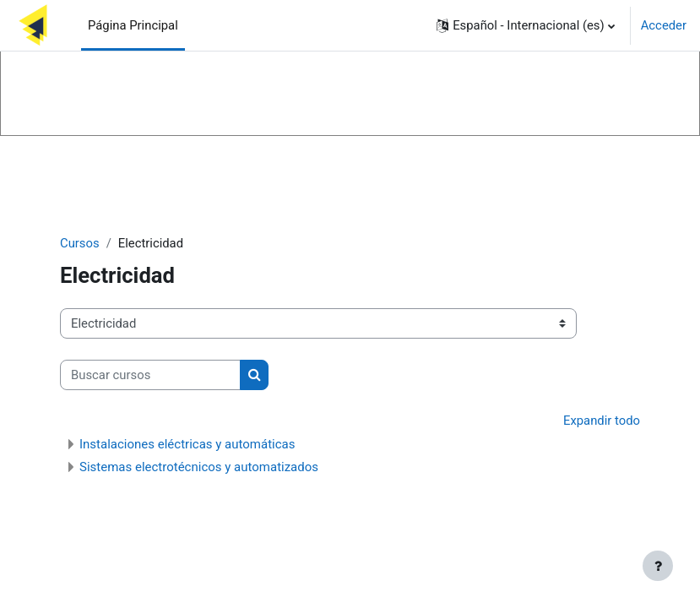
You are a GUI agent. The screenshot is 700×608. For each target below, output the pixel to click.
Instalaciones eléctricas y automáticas (187, 444)
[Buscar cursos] (150, 375)
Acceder (664, 25)
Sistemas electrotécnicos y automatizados (199, 467)
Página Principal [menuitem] (133, 25)
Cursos (80, 243)
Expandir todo (602, 421)
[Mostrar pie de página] (658, 566)
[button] (526, 25)
